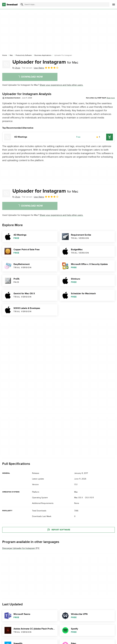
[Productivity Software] (24, 55)
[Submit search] (22, 5)
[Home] (5, 55)
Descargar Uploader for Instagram (19, 548)
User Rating (46, 68)
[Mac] (11, 55)
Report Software (59, 530)
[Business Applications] (43, 55)
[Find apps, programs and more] (64, 5)
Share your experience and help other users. (61, 85)
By (16, 68)
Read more (111, 98)
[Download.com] (10, 5)
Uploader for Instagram (45, 62)
